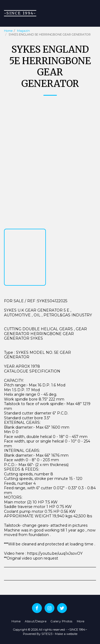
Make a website (66, 634)
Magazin (23, 31)
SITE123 (47, 634)
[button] (93, 13)
